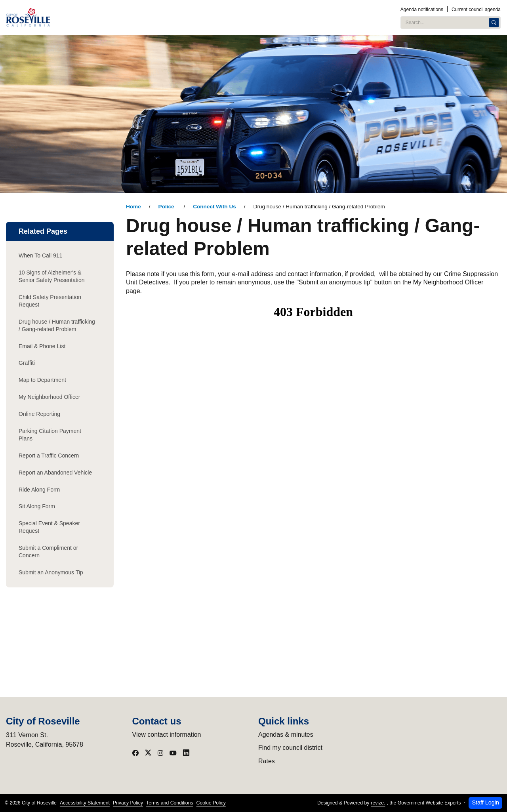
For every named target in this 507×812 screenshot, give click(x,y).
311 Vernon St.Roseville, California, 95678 (45, 740)
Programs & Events (274, 17)
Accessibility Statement (85, 803)
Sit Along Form (37, 506)
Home (133, 207)
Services (317, 17)
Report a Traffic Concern (49, 456)
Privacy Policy (128, 803)
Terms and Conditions (170, 803)
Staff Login (485, 802)
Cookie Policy (211, 803)
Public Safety (196, 17)
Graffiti (27, 363)
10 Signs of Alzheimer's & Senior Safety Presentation (52, 276)
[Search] (494, 23)
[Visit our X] (148, 753)
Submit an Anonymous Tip (51, 572)
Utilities (231, 17)
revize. (378, 803)
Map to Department (42, 380)
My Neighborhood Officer (49, 397)
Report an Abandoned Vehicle (55, 473)
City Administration (147, 17)
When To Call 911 (40, 255)
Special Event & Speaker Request (49, 527)
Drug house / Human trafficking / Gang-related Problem (57, 325)
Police (167, 207)
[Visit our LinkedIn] (186, 753)
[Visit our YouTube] (173, 753)
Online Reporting (39, 414)
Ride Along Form (39, 490)
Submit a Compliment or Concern (48, 552)
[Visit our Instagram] (160, 753)
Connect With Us (214, 207)
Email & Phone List (42, 346)
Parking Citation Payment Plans (50, 435)
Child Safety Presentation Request (50, 301)
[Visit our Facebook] (135, 753)
